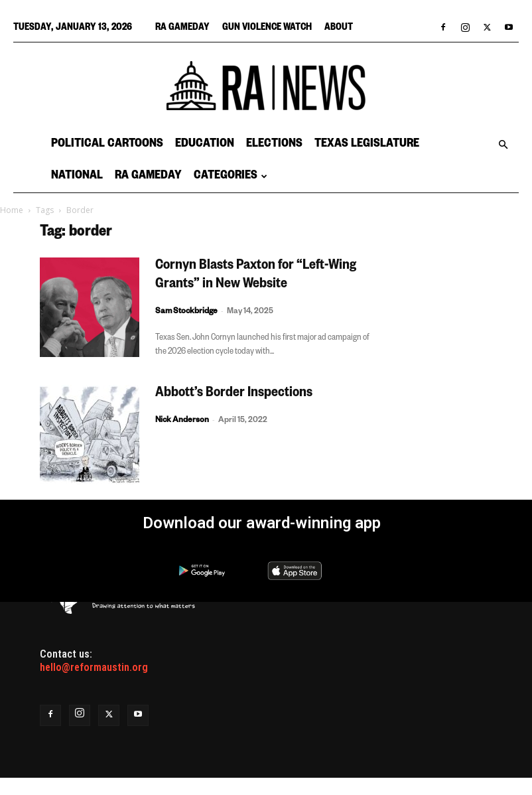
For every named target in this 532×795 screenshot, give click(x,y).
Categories (231, 177)
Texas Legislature (367, 145)
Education (205, 145)
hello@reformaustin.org (94, 667)
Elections (274, 145)
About (339, 29)
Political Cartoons (107, 145)
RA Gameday (182, 29)
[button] (503, 145)
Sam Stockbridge (186, 312)
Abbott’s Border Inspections (234, 394)
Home (12, 210)
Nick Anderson (182, 421)
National (77, 177)
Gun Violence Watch (267, 29)
